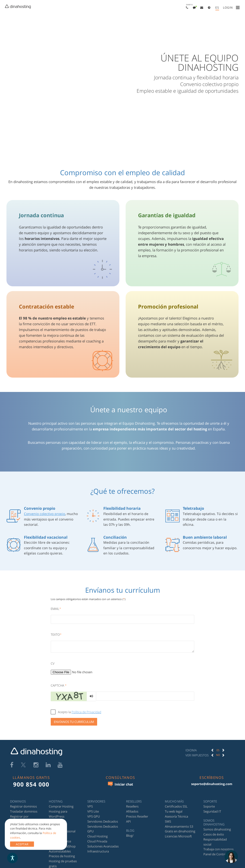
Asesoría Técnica (176, 816)
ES (218, 750)
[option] (218, 750)
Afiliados (132, 811)
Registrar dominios (23, 806)
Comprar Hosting (61, 806)
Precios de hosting (62, 856)
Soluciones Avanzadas (103, 846)
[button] (187, 7)
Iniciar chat (120, 784)
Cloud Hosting (97, 836)
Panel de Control (215, 854)
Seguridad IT (212, 811)
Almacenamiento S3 (179, 826)
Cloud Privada (97, 841)
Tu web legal (174, 811)
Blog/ (130, 835)
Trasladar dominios (24, 811)
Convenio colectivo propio (45, 514)
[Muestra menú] (238, 8)
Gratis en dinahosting (180, 831)
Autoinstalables (60, 851)
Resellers (132, 806)
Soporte (209, 806)
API (128, 821)
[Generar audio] (91, 696)
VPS (90, 806)
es (217, 8)
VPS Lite (93, 811)
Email (56, 609)
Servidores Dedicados (103, 821)
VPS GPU (94, 816)
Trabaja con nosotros (218, 849)
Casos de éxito (214, 834)
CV (53, 663)
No (218, 755)
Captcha (59, 685)
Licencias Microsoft (178, 836)
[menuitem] (187, 8)
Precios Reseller (137, 816)
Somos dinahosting (217, 829)
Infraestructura (98, 851)
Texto (56, 635)
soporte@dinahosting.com (212, 784)
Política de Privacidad (86, 712)
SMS (168, 821)
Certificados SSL (176, 806)
